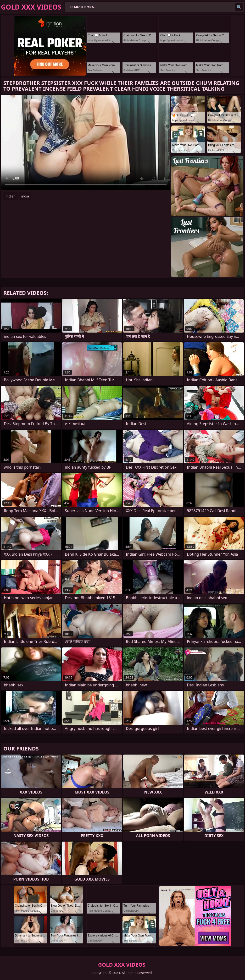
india (25, 196)
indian (11, 196)
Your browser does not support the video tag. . (86, 142)
